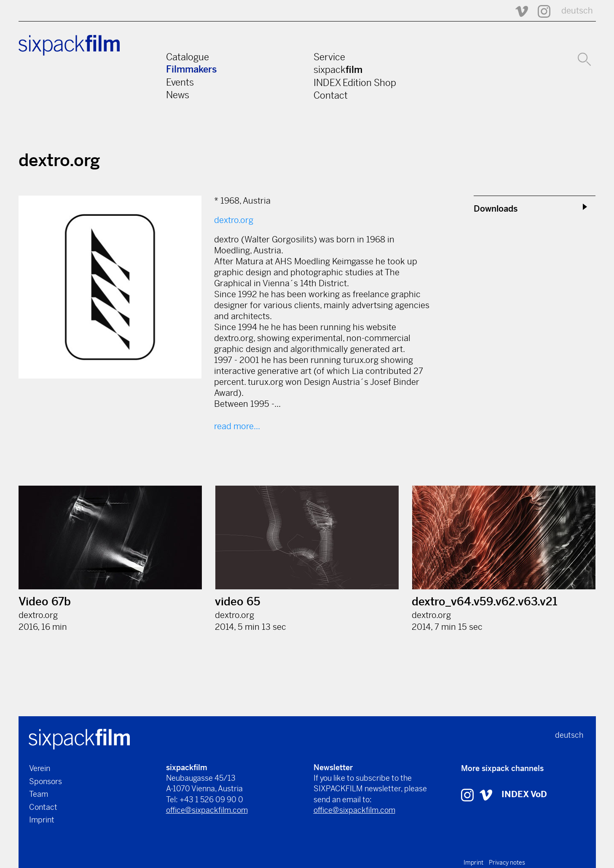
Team (39, 794)
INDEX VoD (524, 794)
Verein (40, 768)
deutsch (577, 11)
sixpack (338, 70)
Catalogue (188, 57)
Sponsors (46, 781)
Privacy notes (507, 863)
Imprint (42, 820)
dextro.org (234, 220)
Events (180, 82)
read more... (237, 426)
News (178, 95)
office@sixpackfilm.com (207, 810)
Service (329, 57)
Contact (331, 95)
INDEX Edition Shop (355, 83)
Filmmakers (192, 69)
